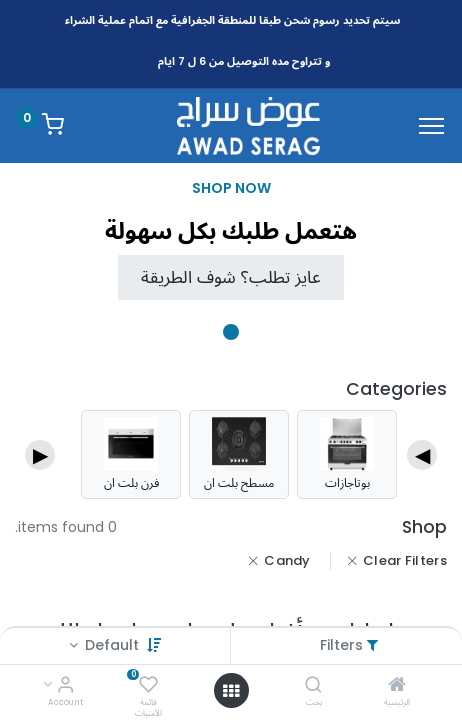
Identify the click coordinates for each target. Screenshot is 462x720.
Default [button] (110, 645)
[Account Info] (65, 686)
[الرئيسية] (397, 686)
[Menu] (431, 126)
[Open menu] (231, 691)
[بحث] (313, 686)
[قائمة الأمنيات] (148, 686)
